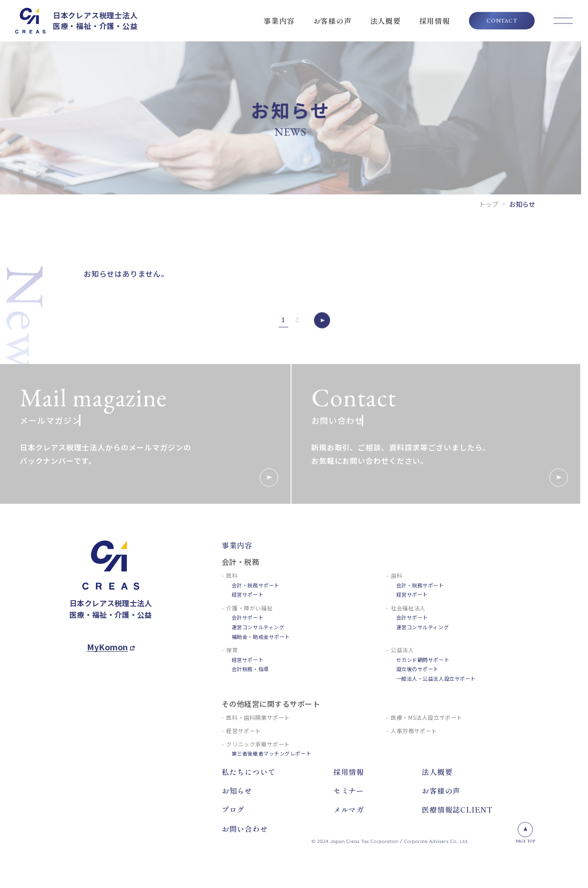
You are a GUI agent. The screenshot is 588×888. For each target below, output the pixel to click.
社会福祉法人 (408, 608)
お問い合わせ (245, 829)
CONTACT (502, 21)
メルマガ (349, 809)
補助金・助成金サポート (261, 637)
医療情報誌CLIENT (457, 809)
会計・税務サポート (256, 585)
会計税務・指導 (250, 669)
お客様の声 (332, 21)
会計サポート (248, 617)
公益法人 (402, 650)
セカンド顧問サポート (423, 660)
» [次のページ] (322, 324)
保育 (232, 650)
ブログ (233, 809)
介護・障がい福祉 (249, 608)
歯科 (397, 575)
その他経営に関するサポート (271, 704)
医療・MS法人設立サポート (427, 717)
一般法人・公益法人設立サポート (436, 678)
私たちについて (249, 772)
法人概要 (385, 21)
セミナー (349, 791)
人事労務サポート (414, 731)
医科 (232, 575)
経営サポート (248, 594)
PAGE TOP (525, 833)
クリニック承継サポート (258, 744)
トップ (489, 204)
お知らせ (237, 791)
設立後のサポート (417, 669)
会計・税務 (240, 562)
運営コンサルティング (258, 627)
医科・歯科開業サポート (258, 717)
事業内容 (279, 21)
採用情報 (435, 21)
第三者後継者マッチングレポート (271, 753)
